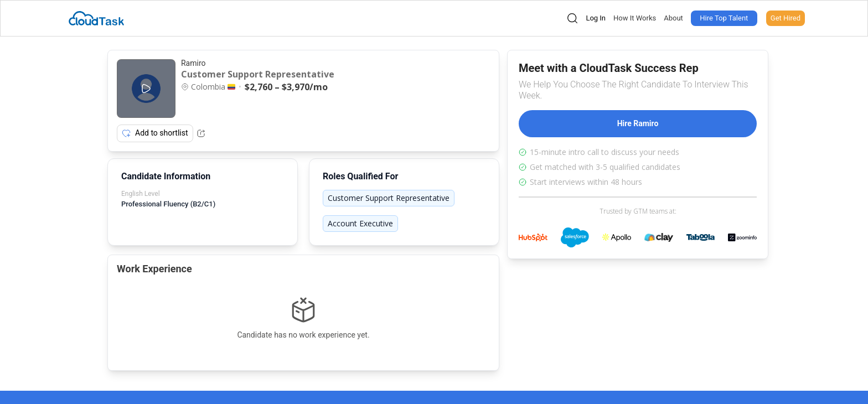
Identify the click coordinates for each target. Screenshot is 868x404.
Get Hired (786, 18)
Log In (596, 18)
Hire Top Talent (724, 18)
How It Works (635, 18)
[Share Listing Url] (201, 133)
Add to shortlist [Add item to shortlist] (155, 133)
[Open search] (572, 18)
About (673, 18)
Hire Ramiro (638, 123)
